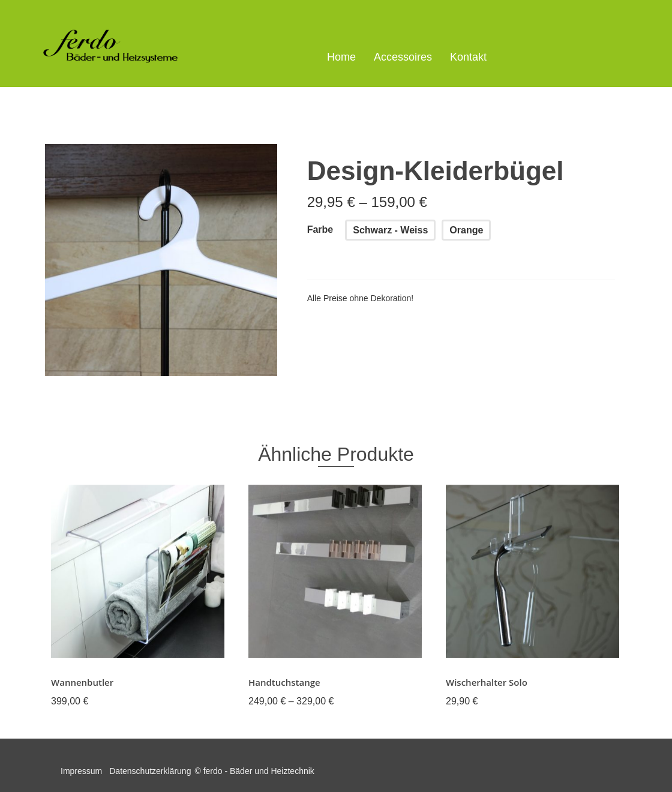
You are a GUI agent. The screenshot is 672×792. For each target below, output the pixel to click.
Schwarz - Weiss (390, 230)
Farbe (320, 229)
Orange (466, 230)
